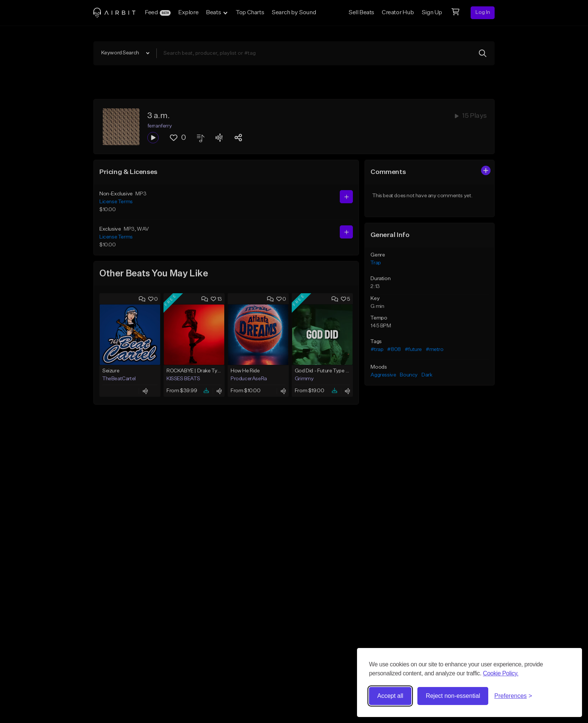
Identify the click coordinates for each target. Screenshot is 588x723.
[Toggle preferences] (513, 696)
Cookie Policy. (501, 673)
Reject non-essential (453, 696)
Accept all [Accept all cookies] (390, 696)
